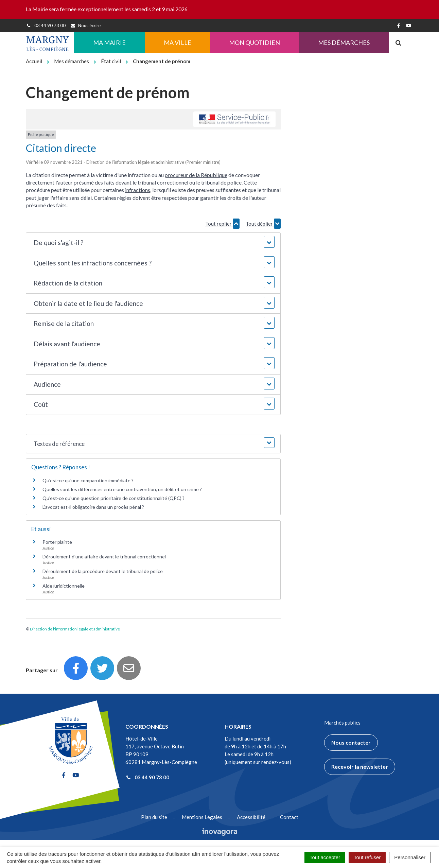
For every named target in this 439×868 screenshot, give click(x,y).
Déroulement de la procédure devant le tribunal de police (103, 571)
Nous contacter (351, 742)
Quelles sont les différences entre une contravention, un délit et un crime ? (122, 489)
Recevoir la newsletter (360, 767)
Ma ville (178, 42)
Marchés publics (342, 723)
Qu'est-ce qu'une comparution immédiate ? (88, 480)
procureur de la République (196, 175)
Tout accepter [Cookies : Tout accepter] (325, 857)
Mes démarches (344, 42)
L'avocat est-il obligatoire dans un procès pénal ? (93, 507)
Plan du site (154, 817)
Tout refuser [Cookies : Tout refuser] (367, 857)
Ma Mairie (109, 42)
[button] (153, 243)
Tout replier (222, 224)
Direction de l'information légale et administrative (75, 629)
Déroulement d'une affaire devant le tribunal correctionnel (104, 557)
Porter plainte (57, 542)
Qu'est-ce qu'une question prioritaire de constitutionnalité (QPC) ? (113, 498)
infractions (138, 190)
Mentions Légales (202, 817)
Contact (289, 817)
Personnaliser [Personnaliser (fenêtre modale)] (410, 857)
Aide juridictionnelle (64, 586)
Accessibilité (251, 817)
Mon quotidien (254, 42)
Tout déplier (263, 224)
